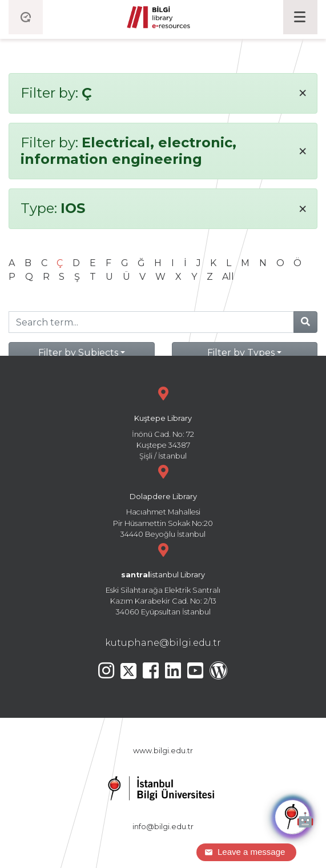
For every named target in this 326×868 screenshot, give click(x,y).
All (228, 277)
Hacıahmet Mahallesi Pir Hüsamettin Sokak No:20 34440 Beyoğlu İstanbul (163, 500)
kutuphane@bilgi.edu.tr (163, 643)
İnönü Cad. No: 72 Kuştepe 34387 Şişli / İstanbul (163, 422)
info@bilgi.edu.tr (163, 827)
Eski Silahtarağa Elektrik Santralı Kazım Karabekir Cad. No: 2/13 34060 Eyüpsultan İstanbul (163, 578)
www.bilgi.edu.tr (163, 751)
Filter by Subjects (78, 353)
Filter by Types (241, 353)
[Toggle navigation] (300, 17)
